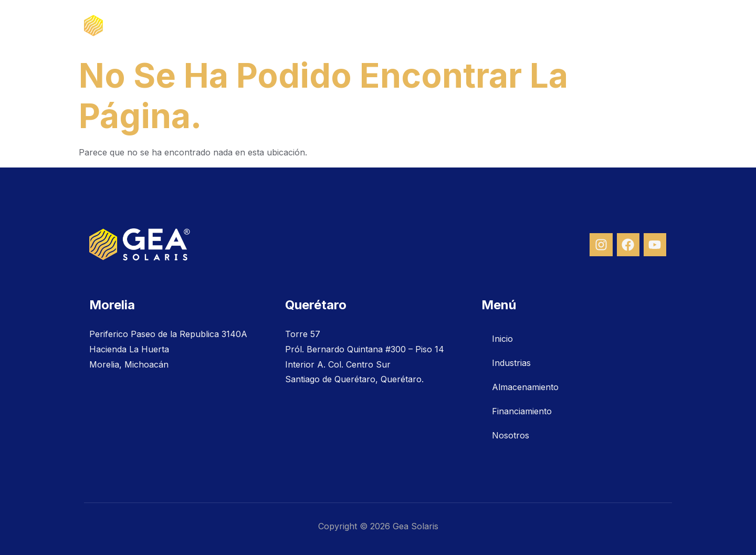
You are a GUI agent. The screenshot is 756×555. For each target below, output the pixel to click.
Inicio (351, 26)
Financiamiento (570, 26)
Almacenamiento (481, 26)
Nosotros (642, 26)
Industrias (404, 26)
